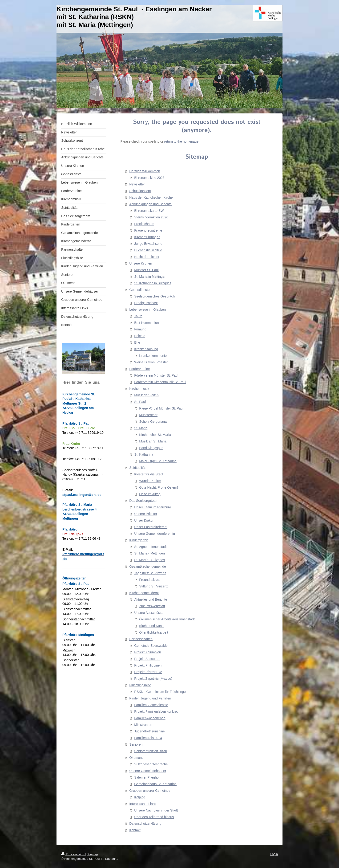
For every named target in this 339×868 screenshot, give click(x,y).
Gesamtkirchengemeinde (148, 567)
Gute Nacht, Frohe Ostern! (159, 487)
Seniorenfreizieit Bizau (151, 751)
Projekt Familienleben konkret (156, 711)
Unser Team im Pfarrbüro (153, 507)
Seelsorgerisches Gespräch (154, 296)
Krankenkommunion (154, 356)
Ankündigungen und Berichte (150, 204)
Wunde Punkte (150, 481)
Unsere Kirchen (141, 263)
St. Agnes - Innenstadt (150, 547)
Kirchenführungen (147, 237)
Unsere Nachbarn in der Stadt (156, 810)
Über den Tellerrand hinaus (154, 817)
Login (274, 854)
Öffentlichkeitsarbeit (154, 632)
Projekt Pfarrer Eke (148, 672)
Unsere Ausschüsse (149, 613)
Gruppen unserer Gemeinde (150, 791)
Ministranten (143, 725)
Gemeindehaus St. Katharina (155, 784)
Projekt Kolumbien (148, 652)
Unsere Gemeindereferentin (155, 534)
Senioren (136, 744)
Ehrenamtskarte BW (149, 211)
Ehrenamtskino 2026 (149, 178)
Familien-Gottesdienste (151, 705)
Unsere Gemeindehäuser (148, 771)
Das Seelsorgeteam (144, 501)
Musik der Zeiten (146, 395)
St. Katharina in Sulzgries (153, 283)
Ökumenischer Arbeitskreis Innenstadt (167, 619)
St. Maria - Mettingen (149, 553)
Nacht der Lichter (147, 257)
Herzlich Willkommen (145, 171)
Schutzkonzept (140, 191)
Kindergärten (139, 540)
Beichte (140, 336)
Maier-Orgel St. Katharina (158, 461)
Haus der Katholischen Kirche (151, 197)
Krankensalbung (146, 349)
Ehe (137, 342)
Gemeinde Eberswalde (151, 646)
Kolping (140, 797)
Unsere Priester (146, 514)
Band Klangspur (151, 448)
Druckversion (73, 854)
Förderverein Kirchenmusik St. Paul (160, 382)
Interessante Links (143, 804)
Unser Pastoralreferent (151, 527)
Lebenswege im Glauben (147, 309)
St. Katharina (144, 454)
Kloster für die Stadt (149, 474)
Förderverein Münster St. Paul (156, 375)
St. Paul (140, 402)
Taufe (138, 316)
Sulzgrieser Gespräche (151, 764)
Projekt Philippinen (148, 665)
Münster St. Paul (146, 270)
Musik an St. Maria (153, 441)
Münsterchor (148, 415)
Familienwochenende (150, 718)
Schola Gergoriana (153, 422)
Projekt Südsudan (147, 659)
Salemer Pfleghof (147, 777)
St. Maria (141, 428)
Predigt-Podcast (146, 303)
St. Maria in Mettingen (150, 277)
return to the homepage (181, 141)
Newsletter (137, 184)
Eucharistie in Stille (148, 250)
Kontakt (135, 830)
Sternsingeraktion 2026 (151, 217)
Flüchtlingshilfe (140, 685)
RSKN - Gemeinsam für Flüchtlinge (160, 692)
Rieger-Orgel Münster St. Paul (161, 408)
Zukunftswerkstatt (152, 606)
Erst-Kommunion (146, 323)
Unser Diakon (144, 520)
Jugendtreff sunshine (149, 731)
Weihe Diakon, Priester (151, 362)
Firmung (140, 329)
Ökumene (136, 758)
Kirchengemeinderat (144, 593)
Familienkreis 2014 (148, 738)
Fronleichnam (144, 224)
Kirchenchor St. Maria (155, 435)
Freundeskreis (150, 580)
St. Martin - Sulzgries (149, 560)
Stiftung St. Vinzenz (153, 586)
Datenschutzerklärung (145, 824)
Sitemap (92, 854)
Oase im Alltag (150, 494)
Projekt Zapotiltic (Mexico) (153, 679)
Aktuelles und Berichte (151, 599)
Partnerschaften (141, 639)
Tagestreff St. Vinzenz (150, 573)
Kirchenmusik (139, 389)
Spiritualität (137, 468)
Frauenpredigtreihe (148, 230)
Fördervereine (139, 369)
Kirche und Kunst (152, 626)
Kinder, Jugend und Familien (150, 698)
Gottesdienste (139, 290)
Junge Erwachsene (148, 244)
